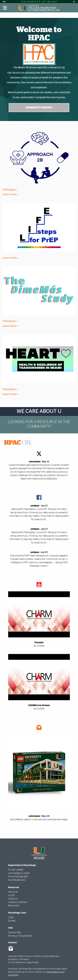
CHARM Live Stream (39, 705)
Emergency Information (19, 959)
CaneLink (13, 899)
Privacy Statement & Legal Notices (23, 963)
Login (11, 917)
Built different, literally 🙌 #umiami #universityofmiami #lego (39, 820)
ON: (18, 443)
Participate (10, 190)
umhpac (35, 506)
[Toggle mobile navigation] (5, 8)
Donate (12, 921)
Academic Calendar (18, 902)
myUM (11, 895)
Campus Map (15, 932)
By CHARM (39, 646)
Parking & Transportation (20, 936)
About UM (13, 892)
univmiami (35, 462)
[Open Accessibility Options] (4, 2)
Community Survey (39, 108)
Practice (39, 643)
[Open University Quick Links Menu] (74, 2)
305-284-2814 (21, 877)
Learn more (10, 194)
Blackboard (14, 906)
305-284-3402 (19, 880)
